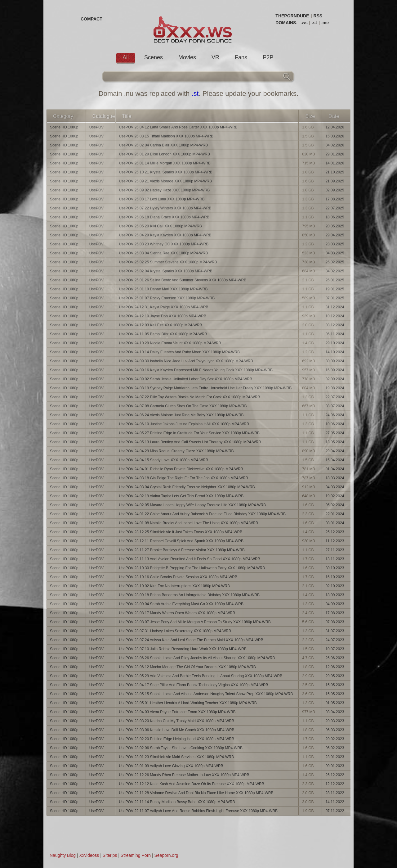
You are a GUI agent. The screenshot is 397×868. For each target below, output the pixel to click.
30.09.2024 (335, 361)
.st (314, 23)
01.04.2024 (335, 469)
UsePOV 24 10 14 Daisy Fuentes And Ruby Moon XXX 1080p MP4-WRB (179, 352)
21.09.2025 (335, 181)
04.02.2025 (335, 271)
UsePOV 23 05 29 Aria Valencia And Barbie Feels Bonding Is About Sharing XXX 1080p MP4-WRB (201, 676)
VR (215, 57)
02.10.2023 (335, 586)
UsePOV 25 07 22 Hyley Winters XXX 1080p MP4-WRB (165, 208)
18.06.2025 (335, 217)
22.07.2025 (335, 208)
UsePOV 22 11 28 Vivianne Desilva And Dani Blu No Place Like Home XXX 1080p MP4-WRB (196, 793)
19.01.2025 (335, 289)
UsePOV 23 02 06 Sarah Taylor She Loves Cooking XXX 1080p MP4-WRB (181, 748)
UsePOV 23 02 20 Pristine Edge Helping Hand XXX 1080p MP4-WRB (176, 739)
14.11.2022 (335, 802)
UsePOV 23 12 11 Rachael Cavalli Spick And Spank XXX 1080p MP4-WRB (181, 541)
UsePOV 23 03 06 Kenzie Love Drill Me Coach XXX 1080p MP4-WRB (176, 730)
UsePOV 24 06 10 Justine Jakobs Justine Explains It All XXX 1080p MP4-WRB (184, 424)
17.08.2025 (335, 199)
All (126, 57)
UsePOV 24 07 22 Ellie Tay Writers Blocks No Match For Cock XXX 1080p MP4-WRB (189, 397)
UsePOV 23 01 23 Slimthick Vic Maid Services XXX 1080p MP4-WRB (176, 757)
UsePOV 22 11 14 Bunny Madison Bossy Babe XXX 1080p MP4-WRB (177, 802)
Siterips (110, 855)
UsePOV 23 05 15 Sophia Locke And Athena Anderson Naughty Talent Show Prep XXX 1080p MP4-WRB (206, 694)
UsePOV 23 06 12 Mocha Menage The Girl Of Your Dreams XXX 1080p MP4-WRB (187, 667)
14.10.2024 (335, 352)
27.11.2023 (335, 550)
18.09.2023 (335, 595)
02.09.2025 (335, 190)
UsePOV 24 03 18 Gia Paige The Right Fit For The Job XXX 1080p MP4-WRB (183, 478)
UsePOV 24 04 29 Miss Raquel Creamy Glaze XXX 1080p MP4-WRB (176, 451)
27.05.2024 (335, 433)
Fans (241, 57)
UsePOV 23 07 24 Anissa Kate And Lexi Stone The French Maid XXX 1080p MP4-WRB (191, 640)
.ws (304, 23)
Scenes (154, 57)
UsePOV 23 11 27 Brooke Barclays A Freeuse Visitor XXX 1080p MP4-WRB (182, 550)
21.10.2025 (335, 172)
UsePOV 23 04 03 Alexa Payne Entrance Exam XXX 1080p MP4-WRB (177, 712)
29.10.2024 (335, 343)
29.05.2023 (335, 676)
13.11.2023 (335, 559)
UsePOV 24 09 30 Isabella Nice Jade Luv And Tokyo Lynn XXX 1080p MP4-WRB (186, 361)
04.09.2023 (335, 604)
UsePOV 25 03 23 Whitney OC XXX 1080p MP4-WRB (164, 244)
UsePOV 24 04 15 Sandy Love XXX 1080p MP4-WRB (163, 460)
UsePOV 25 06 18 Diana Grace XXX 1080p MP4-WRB (164, 217)
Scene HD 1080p (64, 127)
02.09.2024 (335, 379)
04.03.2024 (335, 487)
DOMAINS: (286, 23)
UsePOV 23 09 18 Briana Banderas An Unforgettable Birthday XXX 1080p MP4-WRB (189, 595)
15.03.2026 (335, 136)
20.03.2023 (335, 721)
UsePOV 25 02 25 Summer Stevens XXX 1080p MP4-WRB (168, 262)
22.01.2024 (335, 514)
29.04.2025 (335, 235)
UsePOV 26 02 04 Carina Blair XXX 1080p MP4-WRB (163, 145)
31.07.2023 (335, 631)
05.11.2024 (335, 334)
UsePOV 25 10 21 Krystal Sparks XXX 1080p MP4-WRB (165, 172)
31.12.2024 (335, 307)
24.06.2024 (335, 415)
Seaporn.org (166, 855)
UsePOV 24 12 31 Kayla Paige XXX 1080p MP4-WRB (163, 307)
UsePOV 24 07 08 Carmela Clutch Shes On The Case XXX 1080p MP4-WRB (183, 406)
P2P (268, 57)
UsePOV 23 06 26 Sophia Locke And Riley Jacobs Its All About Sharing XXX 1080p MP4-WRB (197, 658)
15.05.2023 (335, 685)
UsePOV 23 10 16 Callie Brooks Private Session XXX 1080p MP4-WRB (178, 577)
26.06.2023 (335, 658)
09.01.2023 (335, 766)
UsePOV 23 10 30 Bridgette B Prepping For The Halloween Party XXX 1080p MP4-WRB (192, 568)
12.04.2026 (335, 127)
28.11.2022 (335, 793)
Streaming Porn (136, 855)
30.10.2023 (335, 568)
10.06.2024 (335, 424)
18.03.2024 (335, 478)
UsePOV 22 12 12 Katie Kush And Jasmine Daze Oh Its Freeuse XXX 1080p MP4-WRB (191, 784)
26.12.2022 (335, 775)
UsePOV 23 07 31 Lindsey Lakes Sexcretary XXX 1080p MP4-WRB (175, 631)
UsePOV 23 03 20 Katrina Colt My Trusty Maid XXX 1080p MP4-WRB (176, 721)
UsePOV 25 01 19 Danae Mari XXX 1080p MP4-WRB (163, 289)
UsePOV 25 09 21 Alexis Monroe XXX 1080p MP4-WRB (165, 181)
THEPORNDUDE (292, 16)
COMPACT (91, 19)
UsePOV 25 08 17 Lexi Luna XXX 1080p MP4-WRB (162, 199)
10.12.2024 (335, 316)
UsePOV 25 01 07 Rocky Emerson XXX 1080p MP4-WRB (167, 298)
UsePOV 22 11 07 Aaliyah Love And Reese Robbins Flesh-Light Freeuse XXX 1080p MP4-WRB (198, 811)
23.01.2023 (335, 757)
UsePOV (97, 127)
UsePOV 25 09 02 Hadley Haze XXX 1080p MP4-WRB (164, 190)
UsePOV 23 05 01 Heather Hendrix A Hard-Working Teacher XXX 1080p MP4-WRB (188, 703)
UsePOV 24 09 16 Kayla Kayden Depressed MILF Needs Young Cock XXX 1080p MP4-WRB (196, 370)
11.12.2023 (335, 541)
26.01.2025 (335, 280)
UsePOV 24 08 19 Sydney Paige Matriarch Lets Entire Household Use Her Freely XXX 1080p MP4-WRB (205, 388)
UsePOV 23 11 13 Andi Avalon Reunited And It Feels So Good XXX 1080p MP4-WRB (189, 559)
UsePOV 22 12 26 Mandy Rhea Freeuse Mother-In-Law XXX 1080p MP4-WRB (184, 775)
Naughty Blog (63, 855)
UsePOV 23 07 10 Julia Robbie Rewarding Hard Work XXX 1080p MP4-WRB (183, 649)
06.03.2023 (335, 730)
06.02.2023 (335, 748)
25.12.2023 (335, 532)
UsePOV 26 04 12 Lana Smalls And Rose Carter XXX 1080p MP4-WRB (178, 127)
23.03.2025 (335, 244)
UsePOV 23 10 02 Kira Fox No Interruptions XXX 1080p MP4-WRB (174, 586)
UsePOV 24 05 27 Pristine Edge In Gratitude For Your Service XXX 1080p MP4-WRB (189, 433)
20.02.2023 (335, 739)
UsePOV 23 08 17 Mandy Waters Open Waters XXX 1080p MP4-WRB (177, 613)
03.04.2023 (335, 712)
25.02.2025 (335, 262)
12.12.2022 (335, 784)
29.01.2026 (335, 154)
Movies (187, 57)
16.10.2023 (335, 577)
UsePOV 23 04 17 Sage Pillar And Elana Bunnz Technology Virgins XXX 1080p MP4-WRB (193, 685)
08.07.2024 (335, 406)
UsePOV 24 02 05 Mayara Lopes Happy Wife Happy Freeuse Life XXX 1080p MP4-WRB (192, 505)
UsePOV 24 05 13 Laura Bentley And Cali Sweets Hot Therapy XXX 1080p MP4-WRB (190, 442)
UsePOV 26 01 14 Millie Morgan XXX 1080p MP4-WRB (165, 163)
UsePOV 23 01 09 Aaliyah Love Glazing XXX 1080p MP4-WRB (171, 766)
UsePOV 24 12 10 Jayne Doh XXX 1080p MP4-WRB (162, 316)
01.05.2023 (335, 703)
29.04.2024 (335, 451)
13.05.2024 (335, 442)
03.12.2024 (335, 325)
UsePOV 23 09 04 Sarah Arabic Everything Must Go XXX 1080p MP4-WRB (181, 604)
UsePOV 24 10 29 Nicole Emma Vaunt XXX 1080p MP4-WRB (170, 343)
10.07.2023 (335, 649)
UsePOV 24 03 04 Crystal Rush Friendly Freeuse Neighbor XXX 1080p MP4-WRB (187, 487)
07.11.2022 (335, 811)
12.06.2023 (335, 667)
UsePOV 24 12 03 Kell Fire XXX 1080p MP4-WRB (160, 325)
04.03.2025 (335, 253)
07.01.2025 (335, 298)
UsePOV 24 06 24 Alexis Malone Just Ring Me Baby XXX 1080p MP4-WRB (181, 415)
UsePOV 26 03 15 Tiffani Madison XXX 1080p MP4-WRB (166, 136)
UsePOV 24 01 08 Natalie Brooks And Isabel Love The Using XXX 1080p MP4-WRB (188, 523)
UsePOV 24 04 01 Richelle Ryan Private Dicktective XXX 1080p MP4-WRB (181, 469)
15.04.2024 (335, 460)
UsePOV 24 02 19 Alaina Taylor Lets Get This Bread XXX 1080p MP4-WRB (181, 496)
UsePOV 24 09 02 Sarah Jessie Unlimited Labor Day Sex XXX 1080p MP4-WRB (185, 379)
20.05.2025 (335, 226)
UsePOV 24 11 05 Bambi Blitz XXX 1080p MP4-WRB (163, 334)
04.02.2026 (335, 145)
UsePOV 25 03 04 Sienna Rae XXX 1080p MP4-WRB (163, 253)
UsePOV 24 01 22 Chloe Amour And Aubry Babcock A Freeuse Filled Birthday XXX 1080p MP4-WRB (202, 514)
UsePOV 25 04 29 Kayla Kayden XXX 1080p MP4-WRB (165, 235)
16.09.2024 (335, 370)
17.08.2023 (335, 613)
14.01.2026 (335, 163)
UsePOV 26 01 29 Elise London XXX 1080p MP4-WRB (164, 154)
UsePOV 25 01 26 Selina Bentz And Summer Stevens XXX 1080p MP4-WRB (183, 280)
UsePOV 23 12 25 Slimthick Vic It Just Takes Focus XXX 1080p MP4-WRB (181, 532)
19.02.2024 (335, 496)
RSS (318, 16)
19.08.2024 (335, 388)
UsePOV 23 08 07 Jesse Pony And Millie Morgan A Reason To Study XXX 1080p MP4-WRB (195, 622)
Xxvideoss (89, 855)
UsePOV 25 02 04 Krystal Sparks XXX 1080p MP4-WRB (165, 271)
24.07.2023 (335, 640)
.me (325, 23)
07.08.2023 (335, 622)
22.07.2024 (335, 397)
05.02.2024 (335, 505)
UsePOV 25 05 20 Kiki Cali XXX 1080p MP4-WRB (160, 226)
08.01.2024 (335, 523)
